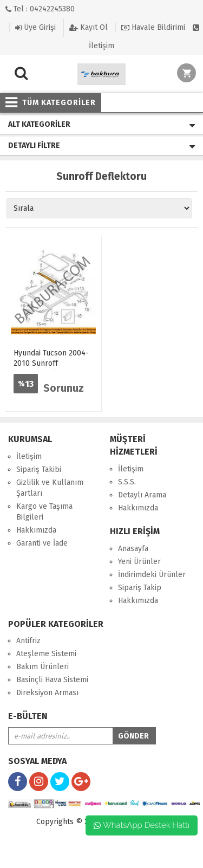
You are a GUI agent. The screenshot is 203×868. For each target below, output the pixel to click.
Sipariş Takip (140, 588)
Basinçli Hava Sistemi (52, 680)
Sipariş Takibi (39, 469)
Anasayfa (133, 549)
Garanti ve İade (42, 543)
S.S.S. (127, 482)
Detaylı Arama (142, 495)
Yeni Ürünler (139, 562)
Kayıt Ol (89, 28)
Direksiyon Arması (47, 693)
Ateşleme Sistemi (46, 654)
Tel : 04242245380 (40, 9)
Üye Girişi (35, 27)
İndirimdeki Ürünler (152, 575)
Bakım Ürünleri (42, 667)
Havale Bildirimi (153, 27)
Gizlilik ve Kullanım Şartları (50, 488)
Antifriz (28, 641)
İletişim (29, 456)
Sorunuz (64, 388)
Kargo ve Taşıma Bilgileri (44, 512)
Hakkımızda (36, 530)
